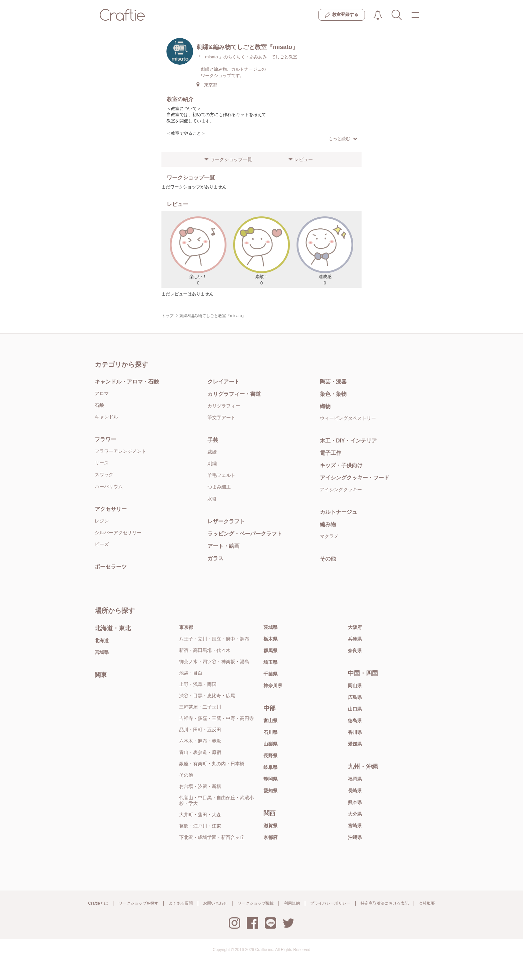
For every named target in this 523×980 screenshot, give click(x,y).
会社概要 (427, 903)
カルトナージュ (339, 512)
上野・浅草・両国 (198, 684)
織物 (325, 406)
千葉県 (271, 674)
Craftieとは (98, 903)
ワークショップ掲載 (255, 903)
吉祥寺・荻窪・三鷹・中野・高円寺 (216, 718)
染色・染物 (333, 394)
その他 (328, 559)
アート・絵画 (223, 546)
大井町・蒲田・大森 (200, 815)
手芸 (213, 440)
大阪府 (355, 627)
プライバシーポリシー (330, 903)
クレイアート (223, 382)
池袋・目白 (191, 673)
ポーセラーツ (111, 567)
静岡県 (271, 779)
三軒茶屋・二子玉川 (200, 707)
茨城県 (271, 627)
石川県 (271, 732)
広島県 (355, 697)
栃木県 (271, 639)
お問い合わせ (215, 903)
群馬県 (271, 651)
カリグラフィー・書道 (234, 394)
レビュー (304, 159)
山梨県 (271, 744)
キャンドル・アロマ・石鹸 (127, 382)
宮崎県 (355, 826)
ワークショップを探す (138, 903)
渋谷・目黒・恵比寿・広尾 (207, 696)
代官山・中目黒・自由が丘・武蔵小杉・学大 (216, 800)
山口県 (355, 709)
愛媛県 (355, 744)
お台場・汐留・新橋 (200, 786)
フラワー (105, 439)
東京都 (186, 627)
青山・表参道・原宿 (200, 752)
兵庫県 (355, 639)
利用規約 (292, 903)
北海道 (102, 641)
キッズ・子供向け (341, 465)
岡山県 (355, 686)
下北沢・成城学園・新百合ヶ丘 (212, 837)
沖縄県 (355, 837)
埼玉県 (271, 662)
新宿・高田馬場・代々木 (205, 650)
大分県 (355, 814)
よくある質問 (181, 903)
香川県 (355, 732)
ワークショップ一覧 (231, 159)
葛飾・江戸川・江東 (200, 826)
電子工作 (331, 453)
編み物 (328, 524)
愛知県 (271, 791)
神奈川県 (273, 686)
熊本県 (355, 802)
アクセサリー (111, 509)
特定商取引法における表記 (385, 903)
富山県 (271, 721)
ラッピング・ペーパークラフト (245, 534)
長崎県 (355, 791)
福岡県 (355, 779)
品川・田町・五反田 (200, 730)
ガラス (215, 558)
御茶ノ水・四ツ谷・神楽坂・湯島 (214, 662)
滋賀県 (271, 826)
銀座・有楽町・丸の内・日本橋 (212, 764)
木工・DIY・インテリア (348, 441)
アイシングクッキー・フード (355, 478)
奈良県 (355, 651)
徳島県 (355, 721)
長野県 (271, 756)
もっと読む (343, 139)
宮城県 (102, 652)
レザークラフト (226, 521)
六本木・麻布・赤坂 (200, 741)
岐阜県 (271, 767)
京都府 (271, 837)
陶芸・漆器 (333, 382)
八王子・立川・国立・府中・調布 (214, 639)
